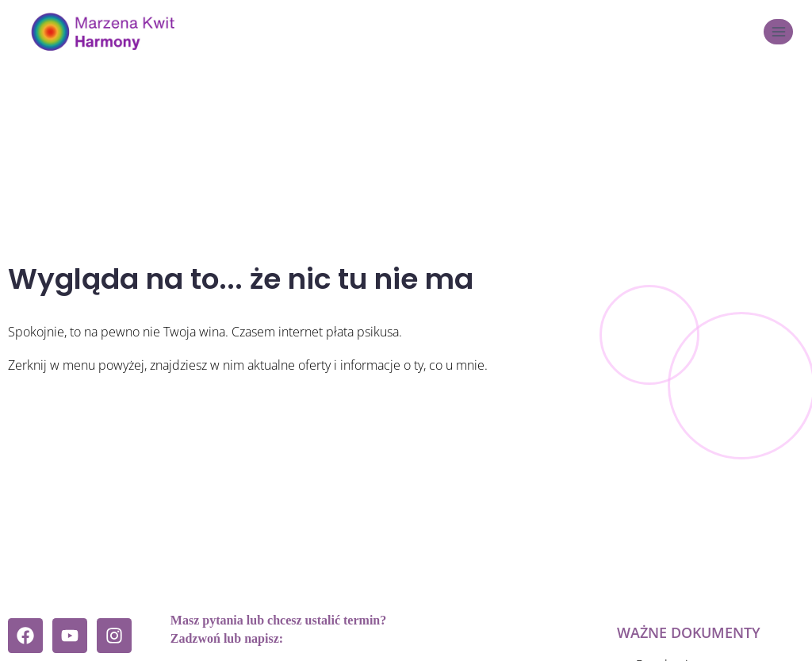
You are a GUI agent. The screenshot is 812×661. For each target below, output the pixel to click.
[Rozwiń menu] (778, 31)
